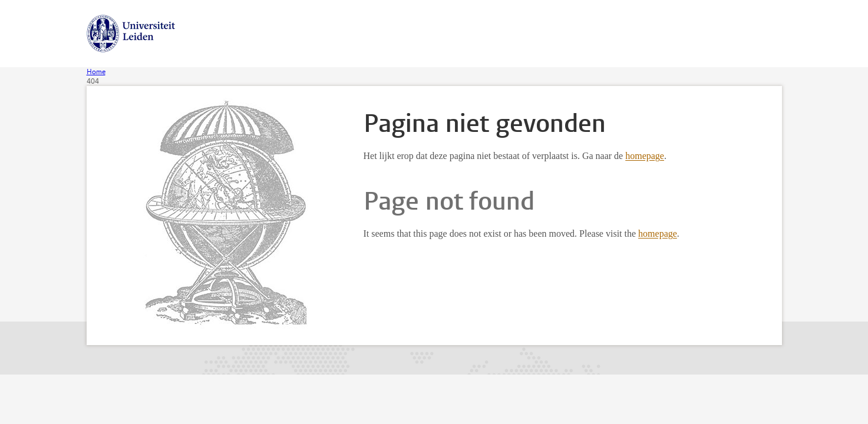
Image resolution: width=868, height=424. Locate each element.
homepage (645, 156)
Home (96, 72)
